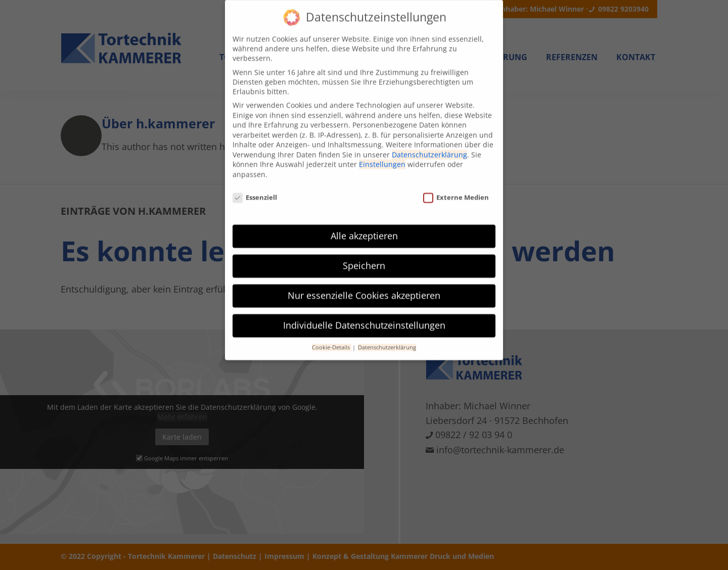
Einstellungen (382, 156)
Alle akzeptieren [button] (364, 227)
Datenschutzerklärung (429, 146)
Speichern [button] (364, 257)
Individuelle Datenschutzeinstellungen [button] (364, 317)
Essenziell (255, 189)
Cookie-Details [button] (332, 339)
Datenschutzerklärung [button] (387, 339)
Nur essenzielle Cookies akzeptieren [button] (364, 287)
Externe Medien (456, 189)
